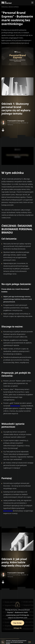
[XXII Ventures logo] (7, 3)
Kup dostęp (18, 623)
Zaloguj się (18, 628)
